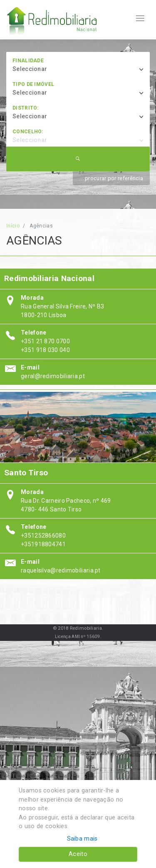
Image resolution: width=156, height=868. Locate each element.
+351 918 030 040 (45, 350)
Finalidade (28, 61)
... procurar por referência (111, 178)
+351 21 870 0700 (45, 341)
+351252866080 (43, 535)
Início (13, 226)
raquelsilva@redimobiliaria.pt (61, 570)
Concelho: (28, 132)
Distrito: (26, 108)
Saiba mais (82, 839)
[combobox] (81, 69)
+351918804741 (43, 544)
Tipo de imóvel (33, 84)
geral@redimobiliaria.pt (53, 376)
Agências (41, 226)
